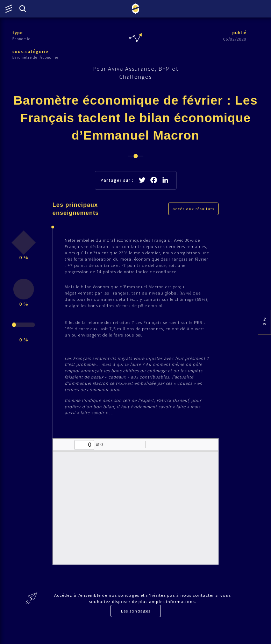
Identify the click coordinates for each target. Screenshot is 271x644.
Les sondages (136, 624)
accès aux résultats (193, 211)
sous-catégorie (30, 52)
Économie (21, 39)
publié (239, 33)
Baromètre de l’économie (35, 58)
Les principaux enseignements (76, 211)
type (18, 33)
